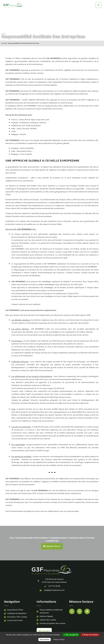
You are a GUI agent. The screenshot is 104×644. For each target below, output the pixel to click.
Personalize (45, 640)
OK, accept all (71, 635)
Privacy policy (59, 640)
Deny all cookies (90, 635)
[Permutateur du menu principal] (99, 5)
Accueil (4, 43)
